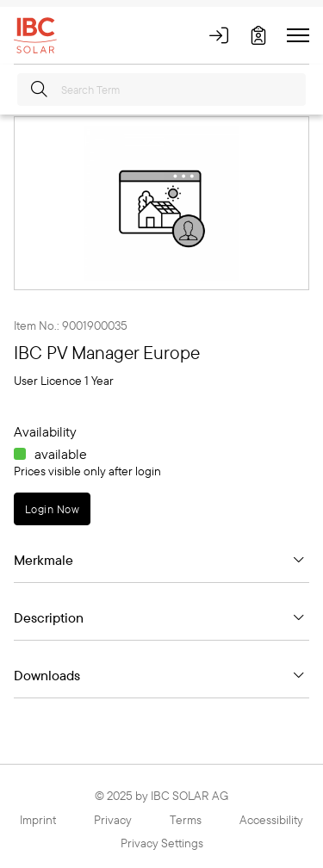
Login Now (52, 509)
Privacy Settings (162, 843)
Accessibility (271, 820)
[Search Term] (161, 90)
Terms (186, 820)
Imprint (38, 820)
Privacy (113, 820)
